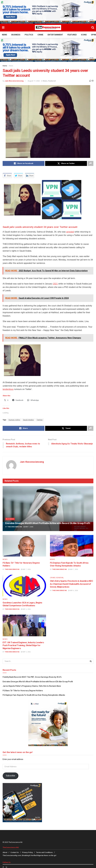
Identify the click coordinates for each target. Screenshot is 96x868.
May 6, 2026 (26, 609)
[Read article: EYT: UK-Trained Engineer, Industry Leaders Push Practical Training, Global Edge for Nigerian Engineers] (24, 625)
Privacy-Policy (27, 852)
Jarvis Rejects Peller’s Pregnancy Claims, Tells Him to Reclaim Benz (32, 686)
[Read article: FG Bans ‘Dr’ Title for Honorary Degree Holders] (24, 546)
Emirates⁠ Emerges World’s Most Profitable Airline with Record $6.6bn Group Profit (48, 523)
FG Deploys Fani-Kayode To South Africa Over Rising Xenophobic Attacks (34, 695)
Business (16, 35)
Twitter (40, 420)
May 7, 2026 (28, 527)
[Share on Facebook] (24, 163)
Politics (29, 35)
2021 (55, 284)
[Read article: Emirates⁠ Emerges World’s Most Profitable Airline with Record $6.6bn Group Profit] (48, 508)
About (5, 852)
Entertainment (55, 35)
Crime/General (57, 578)
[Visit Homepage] (48, 28)
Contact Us (15, 852)
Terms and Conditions (44, 852)
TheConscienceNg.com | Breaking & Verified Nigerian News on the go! (29, 855)
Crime (40, 35)
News (5, 35)
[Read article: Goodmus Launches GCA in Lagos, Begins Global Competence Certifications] (24, 586)
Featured (72, 35)
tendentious (8, 389)
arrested (70, 232)
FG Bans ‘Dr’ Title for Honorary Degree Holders (23, 691)
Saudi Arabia (28, 420)
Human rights (14, 420)
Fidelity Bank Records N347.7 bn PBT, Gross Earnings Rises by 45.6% (32, 677)
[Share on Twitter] (66, 163)
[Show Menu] (3, 28)
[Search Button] (93, 28)
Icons (84, 35)
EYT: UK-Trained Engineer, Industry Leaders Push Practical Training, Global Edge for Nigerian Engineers (23, 645)
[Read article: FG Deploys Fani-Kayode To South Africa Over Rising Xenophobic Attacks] (72, 546)
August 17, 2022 (34, 81)
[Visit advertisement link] (48, 12)
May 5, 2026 (26, 652)
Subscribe (10, 776)
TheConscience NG (15, 527)
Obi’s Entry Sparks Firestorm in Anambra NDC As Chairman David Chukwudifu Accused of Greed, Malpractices (71, 584)
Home (5, 66)
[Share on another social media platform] (90, 163)
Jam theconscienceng (14, 81)
